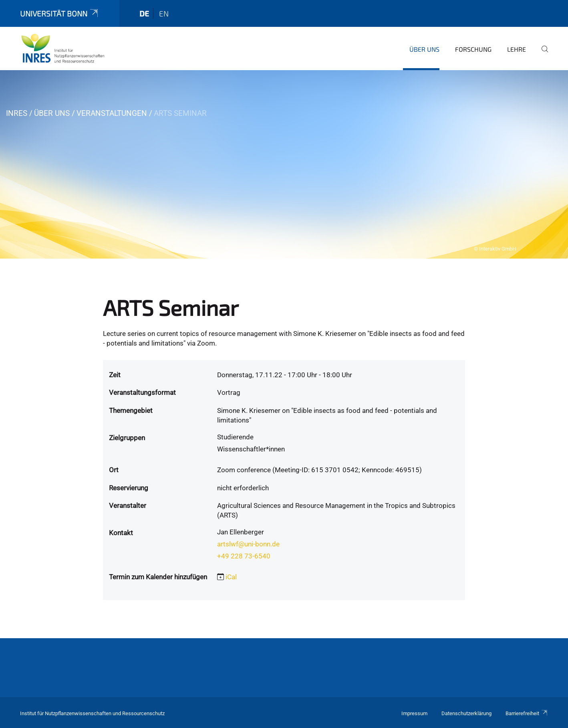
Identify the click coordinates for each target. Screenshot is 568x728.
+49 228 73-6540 (244, 556)
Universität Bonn (60, 13)
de (144, 13)
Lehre (517, 49)
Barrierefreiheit (527, 713)
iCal (231, 577)
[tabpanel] (284, 164)
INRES (17, 113)
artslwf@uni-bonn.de (248, 544)
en (164, 13)
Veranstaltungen (112, 113)
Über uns (424, 49)
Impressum (414, 713)
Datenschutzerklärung (466, 713)
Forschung (473, 49)
